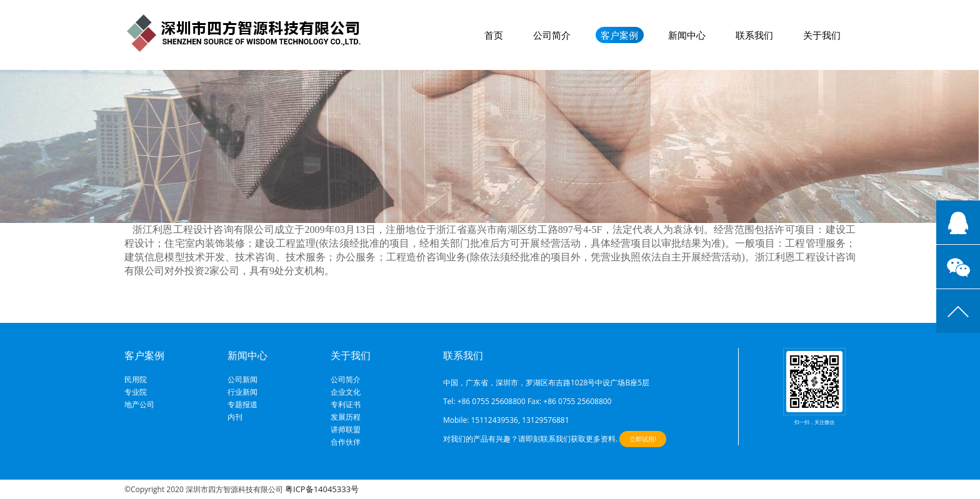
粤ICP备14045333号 (322, 489)
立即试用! (643, 439)
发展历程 (346, 417)
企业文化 (346, 392)
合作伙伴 (346, 442)
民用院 (136, 380)
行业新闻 (242, 392)
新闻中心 (687, 35)
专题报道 (242, 405)
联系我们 (754, 35)
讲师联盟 (346, 430)
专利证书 (346, 405)
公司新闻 (242, 380)
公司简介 (552, 35)
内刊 (235, 417)
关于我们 (822, 35)
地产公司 (139, 405)
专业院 (136, 392)
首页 (494, 35)
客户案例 (619, 35)
